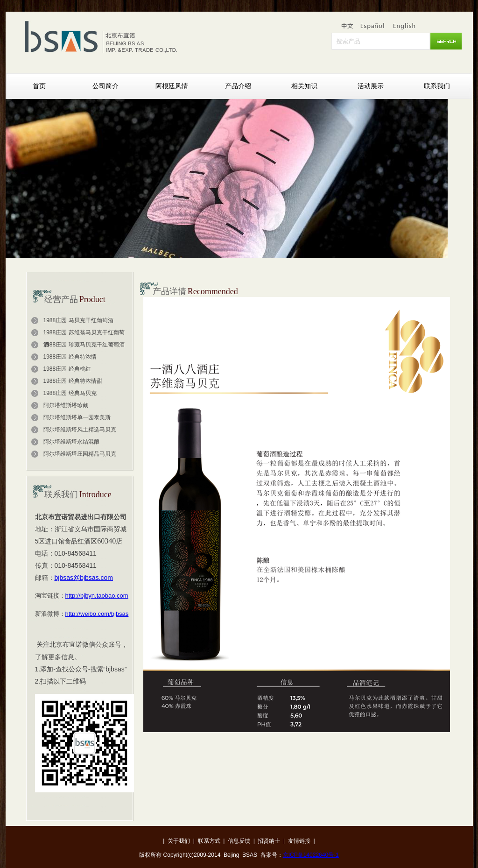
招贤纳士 (269, 841)
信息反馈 (239, 841)
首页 (39, 86)
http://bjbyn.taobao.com (97, 596)
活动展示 (371, 86)
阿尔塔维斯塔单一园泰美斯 (77, 417)
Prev (188, 275)
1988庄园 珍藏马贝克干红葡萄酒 (84, 345)
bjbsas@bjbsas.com (84, 578)
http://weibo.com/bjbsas (97, 614)
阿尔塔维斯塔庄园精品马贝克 (80, 454)
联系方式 (209, 841)
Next (290, 275)
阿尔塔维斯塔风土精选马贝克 (80, 430)
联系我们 (437, 86)
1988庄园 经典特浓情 (70, 357)
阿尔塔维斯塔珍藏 (66, 405)
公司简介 (105, 86)
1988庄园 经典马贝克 (70, 393)
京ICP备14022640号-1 (311, 855)
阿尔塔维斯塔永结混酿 (71, 442)
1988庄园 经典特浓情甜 (73, 381)
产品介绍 (238, 86)
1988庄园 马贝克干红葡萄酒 (78, 320)
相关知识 (304, 86)
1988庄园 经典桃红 (67, 369)
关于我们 (179, 841)
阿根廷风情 (172, 86)
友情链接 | (302, 841)
